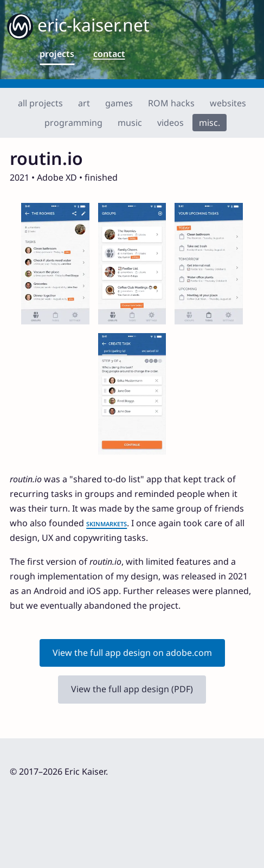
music (130, 123)
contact (109, 54)
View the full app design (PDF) (132, 689)
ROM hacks (171, 103)
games (119, 103)
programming (73, 123)
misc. (210, 123)
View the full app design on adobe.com (132, 653)
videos (170, 123)
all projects (40, 103)
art (84, 103)
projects (57, 54)
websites (228, 103)
